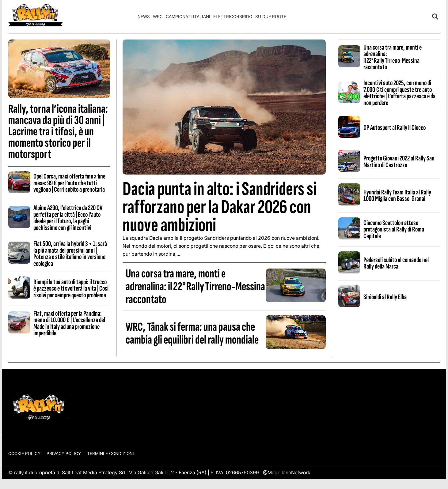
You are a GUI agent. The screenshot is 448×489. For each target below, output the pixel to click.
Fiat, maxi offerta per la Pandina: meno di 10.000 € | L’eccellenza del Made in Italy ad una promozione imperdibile (69, 323)
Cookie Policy (24, 453)
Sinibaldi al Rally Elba (385, 297)
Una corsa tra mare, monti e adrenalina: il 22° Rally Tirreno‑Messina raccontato (195, 287)
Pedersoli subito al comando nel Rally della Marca (396, 263)
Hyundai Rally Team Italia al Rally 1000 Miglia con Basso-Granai (397, 196)
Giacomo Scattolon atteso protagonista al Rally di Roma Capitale (394, 229)
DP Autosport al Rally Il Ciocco (395, 128)
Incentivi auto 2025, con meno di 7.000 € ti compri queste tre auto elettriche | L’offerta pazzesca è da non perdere (399, 93)
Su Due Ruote (271, 17)
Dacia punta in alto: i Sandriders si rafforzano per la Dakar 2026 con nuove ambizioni (220, 207)
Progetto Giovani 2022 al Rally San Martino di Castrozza (399, 162)
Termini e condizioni (110, 453)
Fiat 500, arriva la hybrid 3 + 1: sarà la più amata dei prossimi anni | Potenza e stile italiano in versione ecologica (70, 254)
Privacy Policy (64, 453)
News (144, 17)
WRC (158, 17)
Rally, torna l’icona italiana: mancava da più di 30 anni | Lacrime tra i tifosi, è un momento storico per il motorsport (58, 132)
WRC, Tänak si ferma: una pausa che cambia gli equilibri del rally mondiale (192, 333)
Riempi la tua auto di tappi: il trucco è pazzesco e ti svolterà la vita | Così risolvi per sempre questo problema (71, 289)
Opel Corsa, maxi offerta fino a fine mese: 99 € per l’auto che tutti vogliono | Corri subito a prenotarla (69, 183)
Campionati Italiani (188, 17)
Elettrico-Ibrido (233, 17)
